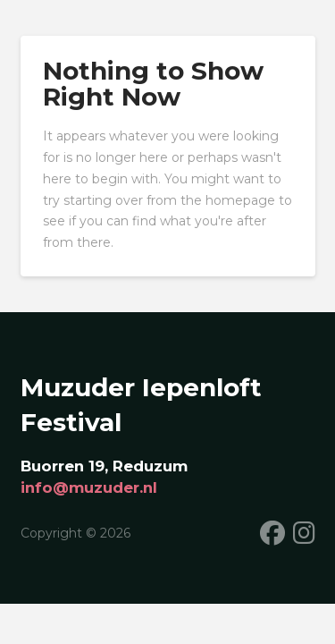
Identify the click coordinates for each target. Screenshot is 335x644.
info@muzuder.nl (89, 487)
